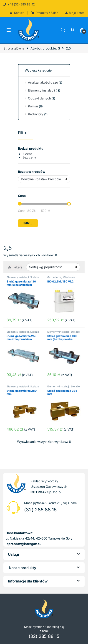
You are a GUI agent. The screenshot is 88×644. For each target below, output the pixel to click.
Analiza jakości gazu (42, 82)
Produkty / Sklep (45, 13)
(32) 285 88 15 (40, 510)
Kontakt (17, 13)
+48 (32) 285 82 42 (19, 4)
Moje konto (75, 13)
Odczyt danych (38, 98)
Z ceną (28, 154)
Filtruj (28, 223)
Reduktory (34, 114)
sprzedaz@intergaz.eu (24, 544)
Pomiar (32, 106)
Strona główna (14, 48)
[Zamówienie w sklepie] (53, 267)
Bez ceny (29, 157)
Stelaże (35, 277)
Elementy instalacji (18, 277)
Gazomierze (54, 277)
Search (63, 30)
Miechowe (69, 277)
